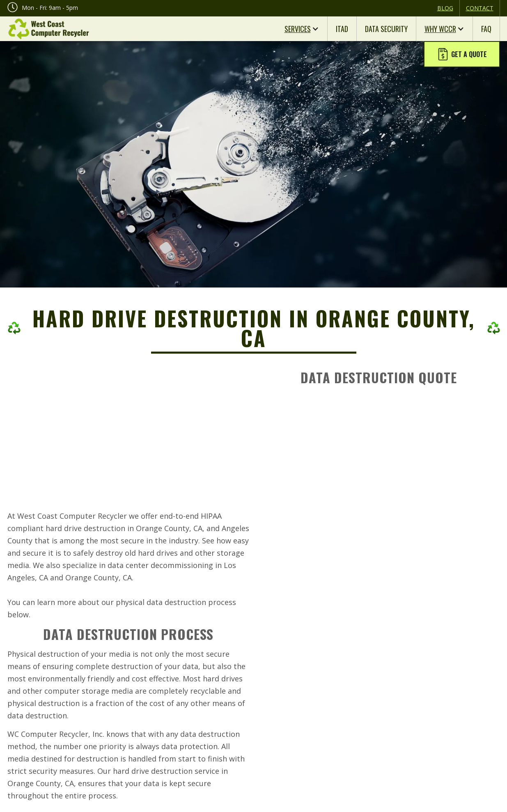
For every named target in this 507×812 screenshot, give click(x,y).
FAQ (486, 29)
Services (298, 29)
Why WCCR (440, 29)
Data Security (386, 29)
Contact (480, 8)
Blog (445, 8)
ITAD (342, 29)
